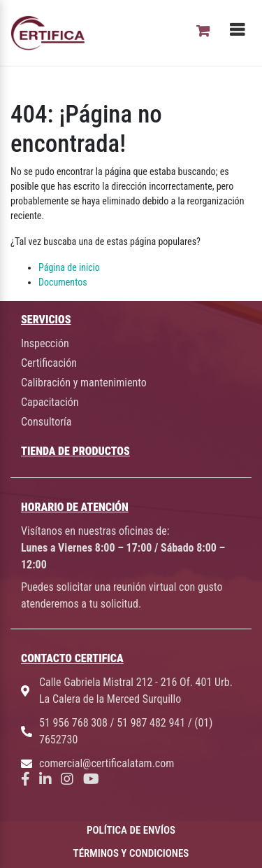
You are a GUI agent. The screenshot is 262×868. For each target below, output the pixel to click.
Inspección (45, 343)
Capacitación (50, 402)
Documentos (63, 282)
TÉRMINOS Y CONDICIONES (131, 853)
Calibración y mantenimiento (84, 383)
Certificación (49, 363)
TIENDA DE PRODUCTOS (75, 451)
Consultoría (46, 422)
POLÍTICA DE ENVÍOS (131, 830)
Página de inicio (69, 267)
